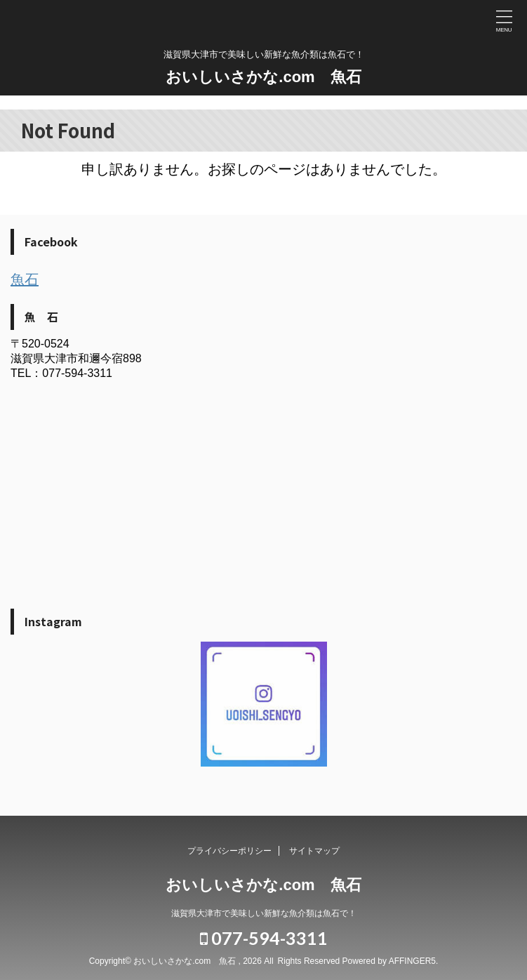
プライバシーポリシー (229, 851)
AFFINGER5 (412, 961)
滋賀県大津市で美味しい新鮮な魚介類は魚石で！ (264, 913)
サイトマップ (314, 851)
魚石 (25, 279)
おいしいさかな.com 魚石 (263, 77)
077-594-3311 (264, 938)
